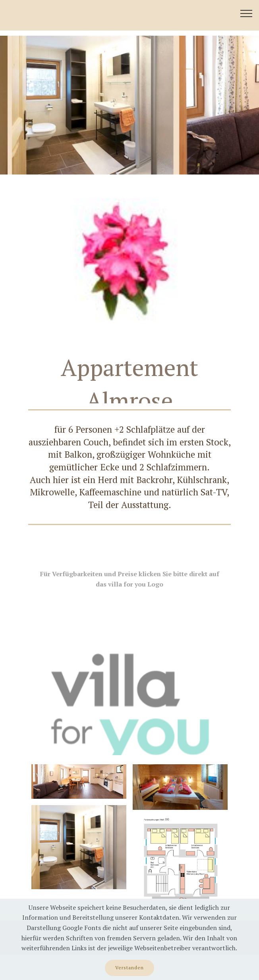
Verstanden (129, 968)
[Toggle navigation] (246, 13)
